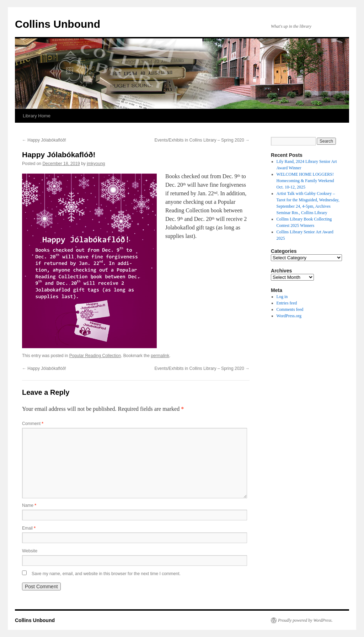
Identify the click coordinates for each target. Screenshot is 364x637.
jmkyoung (96, 164)
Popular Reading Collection (95, 356)
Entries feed (287, 303)
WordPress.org (289, 316)
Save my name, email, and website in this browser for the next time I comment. (106, 574)
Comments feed (290, 309)
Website (30, 551)
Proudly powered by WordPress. (305, 620)
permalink (160, 356)
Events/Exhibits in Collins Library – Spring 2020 (202, 140)
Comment (33, 424)
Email (29, 528)
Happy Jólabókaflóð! (44, 140)
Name (29, 505)
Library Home (37, 116)
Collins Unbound (58, 24)
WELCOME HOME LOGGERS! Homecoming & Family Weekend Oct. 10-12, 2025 (305, 181)
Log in (282, 297)
